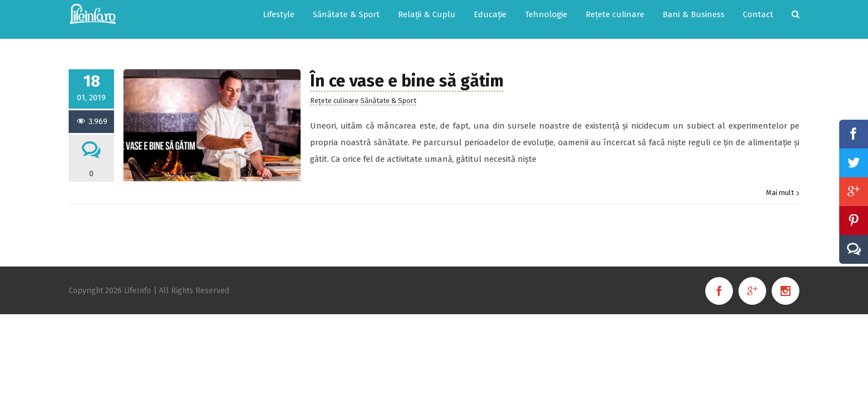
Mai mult (780, 181)
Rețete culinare (334, 89)
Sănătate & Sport (388, 89)
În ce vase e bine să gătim (407, 70)
